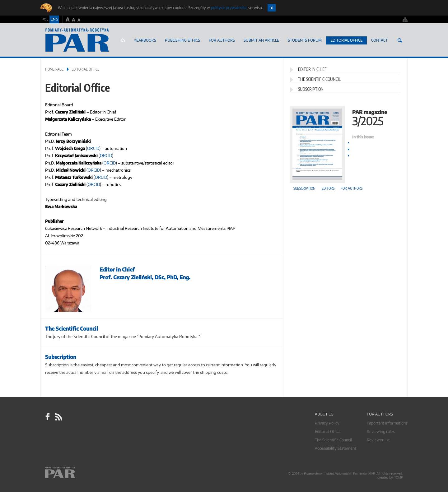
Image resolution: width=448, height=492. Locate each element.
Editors (328, 188)
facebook (48, 417)
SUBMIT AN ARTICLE (261, 40)
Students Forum (305, 40)
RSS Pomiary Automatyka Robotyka (58, 417)
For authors (352, 188)
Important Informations (387, 423)
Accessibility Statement (336, 448)
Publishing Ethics (182, 40)
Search (400, 40)
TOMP (399, 478)
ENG (54, 19)
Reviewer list (378, 440)
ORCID (93, 148)
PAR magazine (345, 117)
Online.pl (78, 473)
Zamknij (272, 8)
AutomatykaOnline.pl (77, 40)
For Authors (222, 40)
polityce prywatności (229, 8)
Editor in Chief (312, 69)
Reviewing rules (381, 432)
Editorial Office (346, 40)
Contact (379, 40)
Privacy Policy (327, 423)
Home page (123, 40)
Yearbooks (145, 40)
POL (45, 19)
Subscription (311, 89)
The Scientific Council (319, 79)
